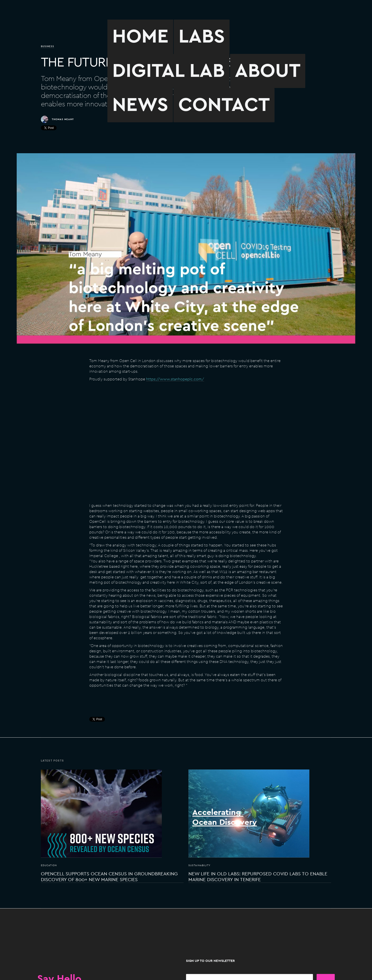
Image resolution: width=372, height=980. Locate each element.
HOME (140, 37)
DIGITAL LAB (168, 71)
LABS (202, 37)
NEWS (140, 105)
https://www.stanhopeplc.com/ (175, 379)
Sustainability (199, 865)
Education (49, 865)
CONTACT (224, 105)
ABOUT (268, 71)
